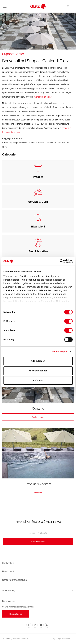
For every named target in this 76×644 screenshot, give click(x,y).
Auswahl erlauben (38, 371)
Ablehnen (38, 380)
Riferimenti (38, 571)
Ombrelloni (38, 563)
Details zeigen (59, 352)
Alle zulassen (38, 361)
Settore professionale (38, 580)
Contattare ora (38, 417)
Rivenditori (38, 493)
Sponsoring (9, 590)
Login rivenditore (61, 639)
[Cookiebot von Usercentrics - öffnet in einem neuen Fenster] (60, 261)
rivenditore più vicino (43, 97)
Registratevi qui (16, 614)
